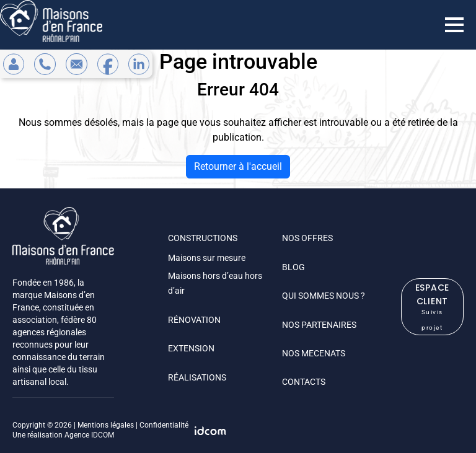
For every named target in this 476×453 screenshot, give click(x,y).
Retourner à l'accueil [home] (238, 166)
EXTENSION (191, 348)
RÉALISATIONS (197, 377)
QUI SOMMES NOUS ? (324, 296)
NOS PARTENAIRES (319, 325)
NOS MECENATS (314, 353)
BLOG (293, 267)
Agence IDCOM (89, 435)
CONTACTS (304, 382)
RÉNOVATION (194, 320)
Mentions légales (106, 425)
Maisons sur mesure (207, 258)
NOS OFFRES (307, 238)
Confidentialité (164, 425)
